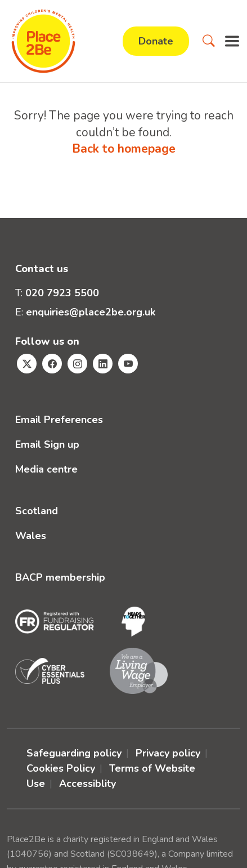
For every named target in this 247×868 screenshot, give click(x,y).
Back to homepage (124, 149)
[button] (209, 41)
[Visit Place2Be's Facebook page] (52, 364)
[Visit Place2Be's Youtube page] (128, 364)
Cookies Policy (61, 768)
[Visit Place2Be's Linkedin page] (103, 364)
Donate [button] (156, 41)
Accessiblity (87, 784)
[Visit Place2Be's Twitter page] (27, 364)
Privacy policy (168, 753)
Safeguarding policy (74, 753)
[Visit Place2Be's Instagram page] (77, 364)
